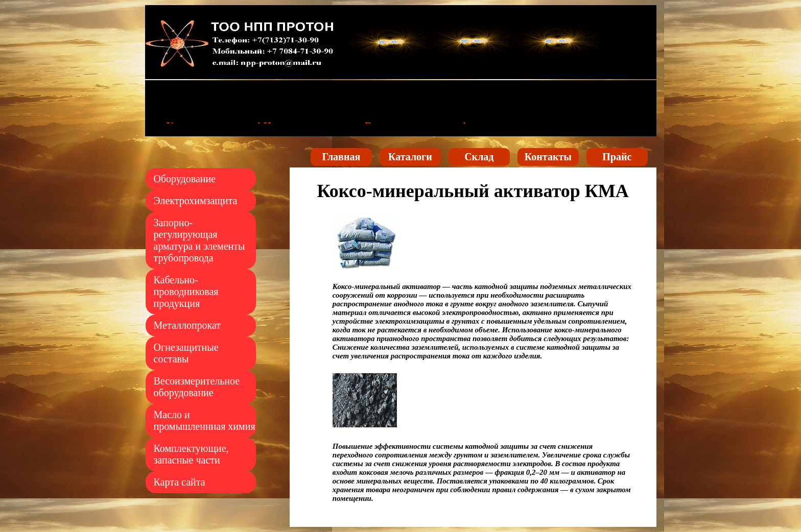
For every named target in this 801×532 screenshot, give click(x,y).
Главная (341, 157)
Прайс (617, 157)
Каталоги (410, 157)
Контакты (548, 157)
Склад (479, 157)
